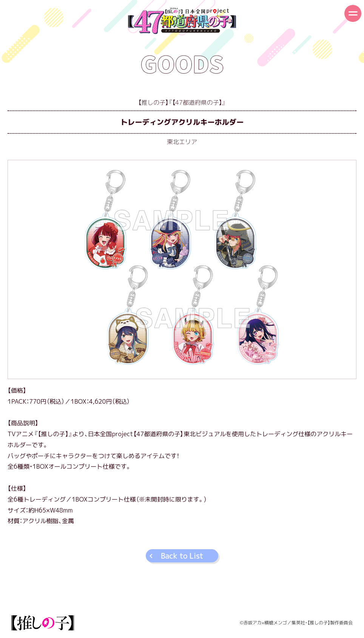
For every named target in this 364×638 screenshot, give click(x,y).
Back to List (182, 556)
